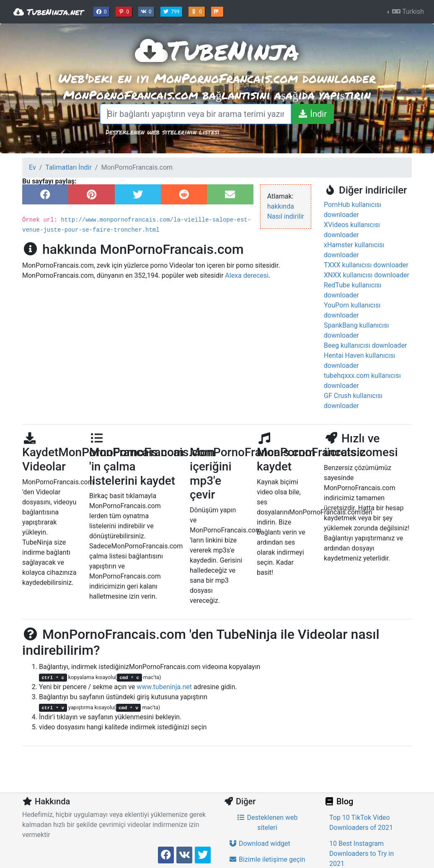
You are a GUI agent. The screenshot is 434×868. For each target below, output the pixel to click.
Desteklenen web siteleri (267, 823)
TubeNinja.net (48, 12)
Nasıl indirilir (286, 216)
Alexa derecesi (247, 275)
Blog (338, 801)
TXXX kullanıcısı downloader (366, 265)
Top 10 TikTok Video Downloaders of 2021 (361, 823)
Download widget (260, 843)
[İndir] (312, 114)
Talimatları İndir (68, 167)
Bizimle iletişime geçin (267, 859)
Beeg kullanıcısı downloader (365, 345)
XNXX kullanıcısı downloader (367, 275)
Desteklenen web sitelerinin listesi (163, 132)
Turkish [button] (407, 12)
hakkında (281, 206)
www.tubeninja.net (164, 687)
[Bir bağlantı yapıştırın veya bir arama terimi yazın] (196, 114)
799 (172, 11)
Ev (32, 167)
